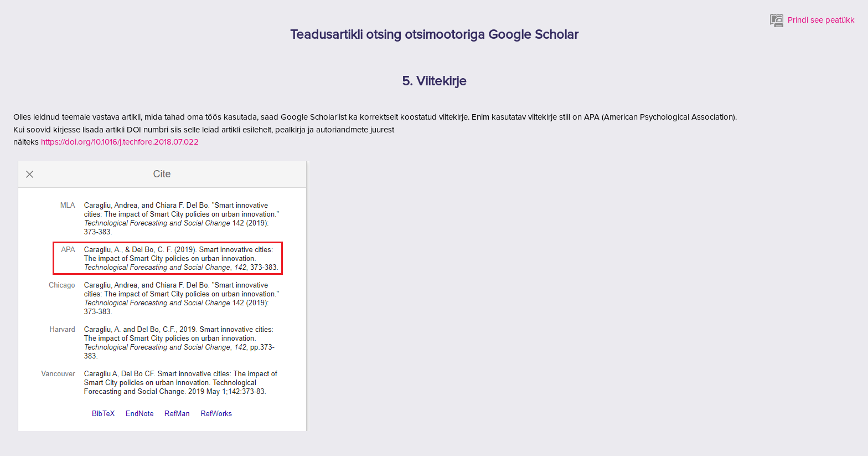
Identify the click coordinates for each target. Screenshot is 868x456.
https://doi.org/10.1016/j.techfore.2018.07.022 (120, 142)
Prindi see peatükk (812, 20)
